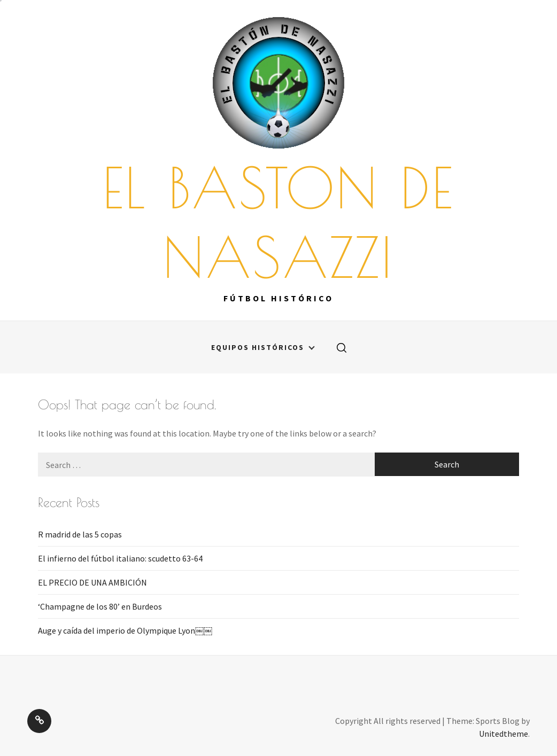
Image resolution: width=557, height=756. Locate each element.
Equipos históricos (263, 347)
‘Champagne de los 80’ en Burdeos (100, 606)
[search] (342, 347)
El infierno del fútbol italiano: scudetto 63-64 (120, 558)
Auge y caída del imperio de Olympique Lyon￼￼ (125, 630)
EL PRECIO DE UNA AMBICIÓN (92, 582)
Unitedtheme (504, 734)
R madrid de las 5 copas (80, 534)
